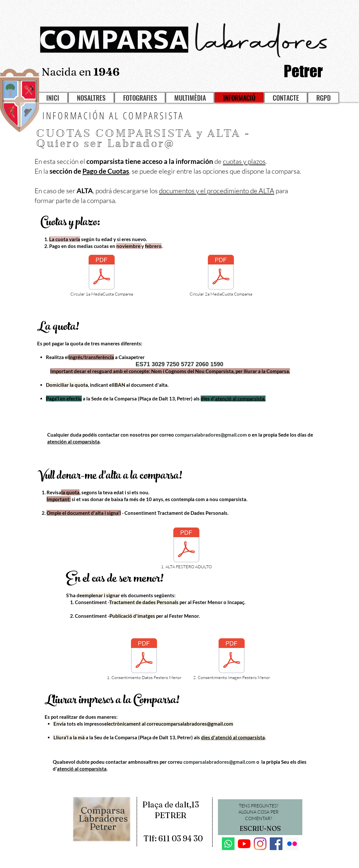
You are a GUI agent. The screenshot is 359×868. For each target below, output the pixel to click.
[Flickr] (292, 844)
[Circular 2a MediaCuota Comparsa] (221, 276)
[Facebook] (276, 844)
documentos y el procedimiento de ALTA (217, 191)
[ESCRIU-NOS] (260, 829)
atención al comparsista (73, 441)
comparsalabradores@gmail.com (211, 435)
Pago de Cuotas (106, 171)
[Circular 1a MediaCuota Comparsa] (102, 276)
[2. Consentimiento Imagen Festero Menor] (232, 659)
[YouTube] (244, 844)
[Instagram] (260, 844)
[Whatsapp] (228, 844)
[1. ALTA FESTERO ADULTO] (186, 549)
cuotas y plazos (244, 161)
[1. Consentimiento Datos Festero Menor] (144, 659)
